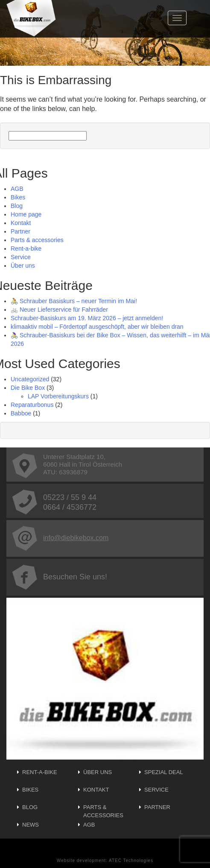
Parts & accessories (37, 240)
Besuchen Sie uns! (60, 577)
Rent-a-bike (26, 248)
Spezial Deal (164, 772)
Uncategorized (30, 379)
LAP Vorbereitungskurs (58, 396)
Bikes (18, 197)
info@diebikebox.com (60, 538)
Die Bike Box (28, 388)
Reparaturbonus (32, 405)
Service (21, 257)
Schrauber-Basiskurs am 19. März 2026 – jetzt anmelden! (87, 318)
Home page (26, 214)
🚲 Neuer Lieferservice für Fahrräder (59, 310)
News (31, 825)
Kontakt (21, 223)
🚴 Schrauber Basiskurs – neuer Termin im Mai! (74, 301)
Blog (17, 206)
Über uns (23, 266)
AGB (17, 189)
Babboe (21, 413)
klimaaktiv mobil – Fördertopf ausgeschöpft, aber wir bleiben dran (97, 327)
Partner (20, 231)
